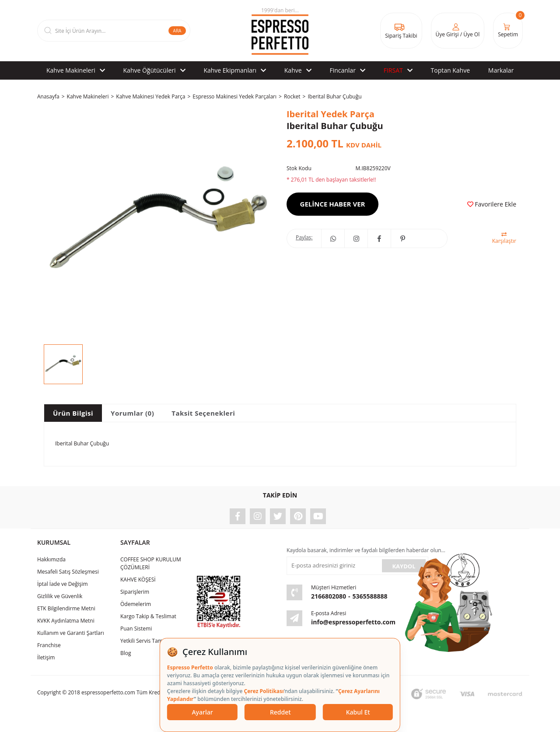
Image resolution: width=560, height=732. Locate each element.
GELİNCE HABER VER (333, 204)
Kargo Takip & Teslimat (148, 616)
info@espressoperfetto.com (353, 622)
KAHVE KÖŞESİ (138, 580)
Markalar (501, 70)
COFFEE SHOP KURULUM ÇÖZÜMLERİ (151, 563)
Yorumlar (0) (132, 413)
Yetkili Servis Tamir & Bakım (154, 641)
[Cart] (508, 31)
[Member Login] (458, 31)
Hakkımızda (51, 559)
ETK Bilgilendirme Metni (66, 608)
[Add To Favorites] (492, 204)
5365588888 (370, 596)
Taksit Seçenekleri (203, 413)
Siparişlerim (135, 592)
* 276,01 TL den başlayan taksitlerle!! (331, 180)
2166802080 (329, 596)
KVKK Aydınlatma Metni (66, 621)
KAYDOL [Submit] (404, 566)
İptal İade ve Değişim (63, 584)
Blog (126, 653)
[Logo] (280, 31)
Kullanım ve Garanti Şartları (71, 633)
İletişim (46, 657)
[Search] (114, 31)
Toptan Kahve (450, 70)
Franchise (49, 645)
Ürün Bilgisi (73, 413)
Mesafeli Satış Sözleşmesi (68, 572)
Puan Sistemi (136, 629)
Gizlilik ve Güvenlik (60, 596)
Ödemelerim (136, 604)
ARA (177, 31)
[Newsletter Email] (333, 566)
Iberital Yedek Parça (331, 114)
